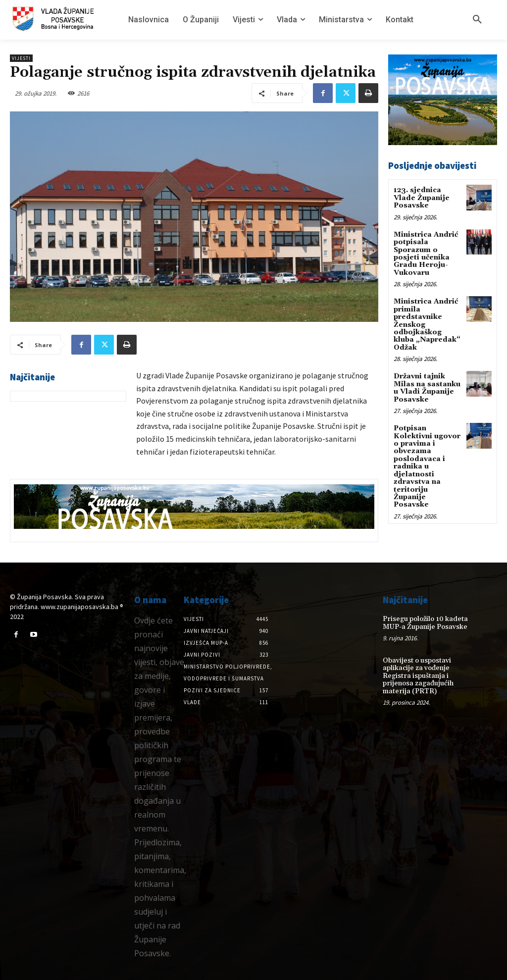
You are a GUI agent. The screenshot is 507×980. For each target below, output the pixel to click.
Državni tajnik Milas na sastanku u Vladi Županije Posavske (427, 388)
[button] (477, 20)
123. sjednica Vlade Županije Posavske (422, 198)
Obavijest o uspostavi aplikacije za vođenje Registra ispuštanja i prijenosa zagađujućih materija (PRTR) (418, 676)
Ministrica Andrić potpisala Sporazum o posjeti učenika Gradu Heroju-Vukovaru (426, 254)
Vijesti (21, 58)
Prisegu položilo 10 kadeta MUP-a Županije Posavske (425, 623)
